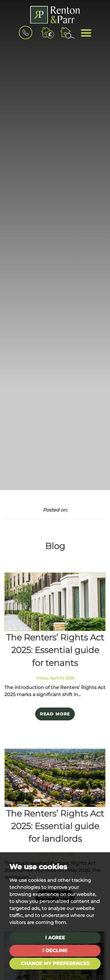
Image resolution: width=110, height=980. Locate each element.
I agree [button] (55, 938)
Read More (55, 714)
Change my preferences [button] (55, 963)
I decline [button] (55, 951)
